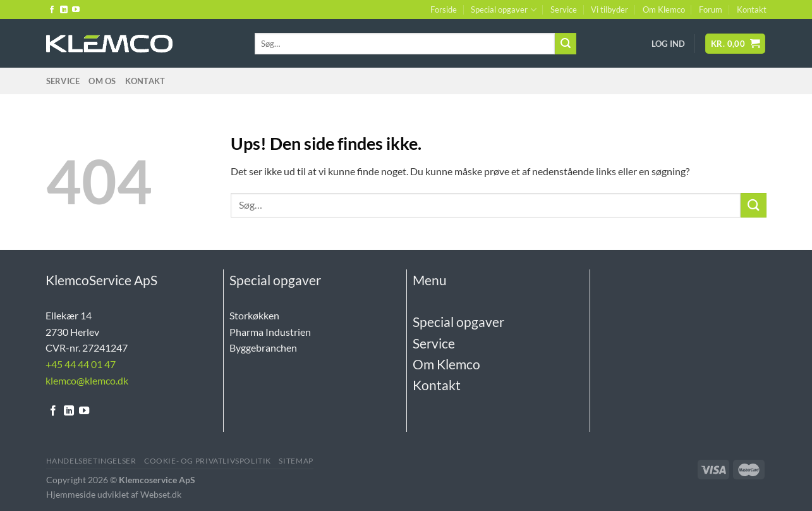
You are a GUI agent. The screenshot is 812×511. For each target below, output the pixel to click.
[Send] (566, 44)
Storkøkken (254, 315)
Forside (444, 9)
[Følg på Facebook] (52, 10)
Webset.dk (161, 494)
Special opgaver (503, 10)
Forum (711, 9)
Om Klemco (664, 9)
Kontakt (752, 9)
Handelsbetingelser (91, 461)
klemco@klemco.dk (87, 380)
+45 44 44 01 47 (81, 364)
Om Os (102, 81)
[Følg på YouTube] (76, 10)
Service (564, 9)
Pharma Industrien (270, 332)
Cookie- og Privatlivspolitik (208, 461)
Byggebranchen (263, 348)
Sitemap (296, 461)
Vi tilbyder (609, 9)
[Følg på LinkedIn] (64, 10)
